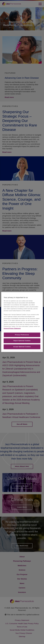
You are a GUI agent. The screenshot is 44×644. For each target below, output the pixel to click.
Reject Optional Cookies (22, 341)
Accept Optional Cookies (22, 347)
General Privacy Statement (12, 328)
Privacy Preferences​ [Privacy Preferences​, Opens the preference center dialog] (22, 335)
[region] (22, 322)
